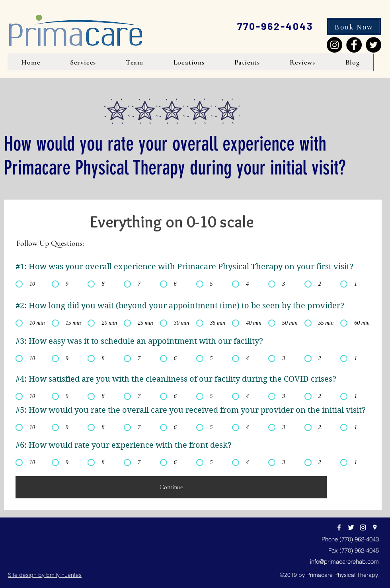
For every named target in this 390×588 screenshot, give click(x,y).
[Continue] (171, 487)
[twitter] (351, 527)
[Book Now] (354, 26)
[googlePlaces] (375, 527)
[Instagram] (334, 45)
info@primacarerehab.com (344, 562)
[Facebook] (354, 45)
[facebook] (339, 527)
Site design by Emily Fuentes (45, 575)
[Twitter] (373, 45)
